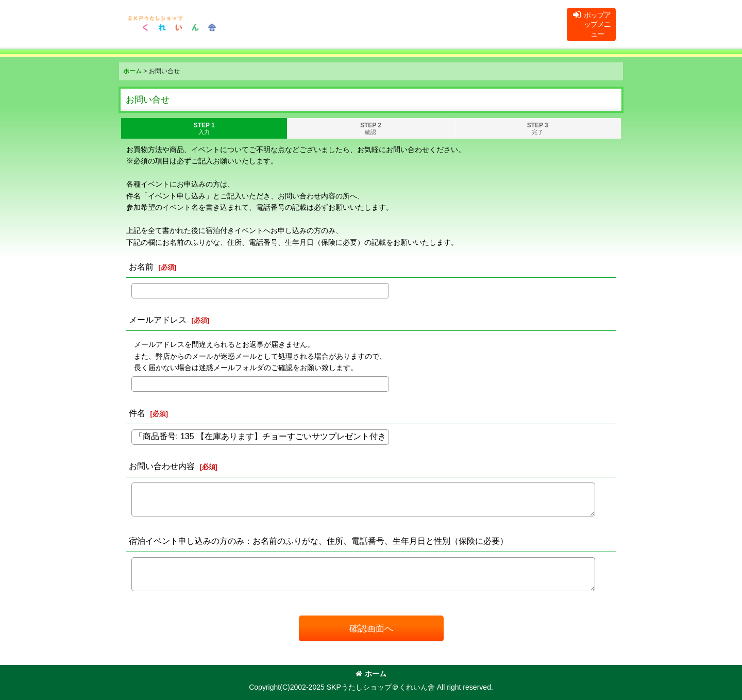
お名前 (141, 266)
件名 (137, 413)
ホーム (371, 674)
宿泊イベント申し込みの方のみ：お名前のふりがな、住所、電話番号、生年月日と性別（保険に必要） (318, 541)
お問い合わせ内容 (162, 466)
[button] (591, 24)
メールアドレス (158, 320)
